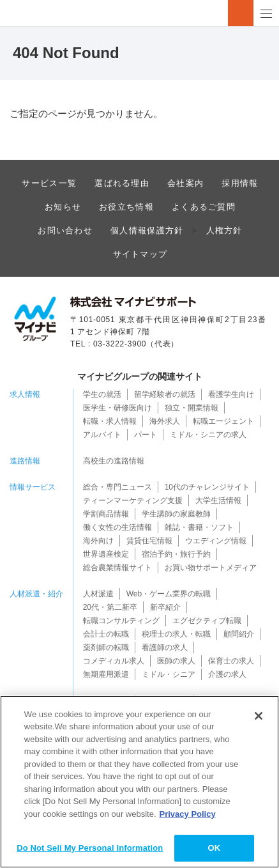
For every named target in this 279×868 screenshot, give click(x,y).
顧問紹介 (239, 634)
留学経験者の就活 (165, 394)
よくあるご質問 (204, 207)
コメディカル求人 (114, 661)
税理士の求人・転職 (176, 634)
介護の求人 (227, 674)
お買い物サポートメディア (211, 568)
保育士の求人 (231, 661)
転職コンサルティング (121, 621)
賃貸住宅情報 (149, 541)
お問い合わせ (65, 230)
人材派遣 (98, 594)
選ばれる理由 (122, 183)
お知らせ (63, 207)
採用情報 (240, 183)
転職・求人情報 (110, 421)
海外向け (98, 541)
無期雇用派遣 (106, 674)
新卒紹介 (165, 607)
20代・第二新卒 (110, 607)
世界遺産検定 (106, 554)
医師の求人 (176, 661)
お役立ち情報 (126, 207)
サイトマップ (140, 254)
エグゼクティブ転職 (207, 621)
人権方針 (224, 230)
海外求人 (165, 421)
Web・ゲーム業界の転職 (169, 594)
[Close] (259, 716)
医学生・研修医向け (117, 408)
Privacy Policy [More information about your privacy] (188, 814)
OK (214, 848)
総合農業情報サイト (117, 568)
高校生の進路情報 (114, 461)
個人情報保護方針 (147, 230)
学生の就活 (102, 394)
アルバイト (102, 435)
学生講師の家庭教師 (176, 514)
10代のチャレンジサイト (207, 487)
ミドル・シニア (169, 674)
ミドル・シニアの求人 (208, 435)
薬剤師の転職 (106, 647)
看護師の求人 (165, 647)
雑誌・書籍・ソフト (199, 527)
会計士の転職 (106, 634)
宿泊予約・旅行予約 (176, 554)
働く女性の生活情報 (117, 527)
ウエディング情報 (216, 541)
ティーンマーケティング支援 (133, 500)
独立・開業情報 (192, 408)
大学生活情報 (218, 500)
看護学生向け (231, 394)
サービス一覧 (49, 183)
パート (146, 435)
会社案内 (185, 183)
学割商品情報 (106, 514)
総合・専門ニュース (117, 487)
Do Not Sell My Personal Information (90, 848)
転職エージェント (223, 421)
